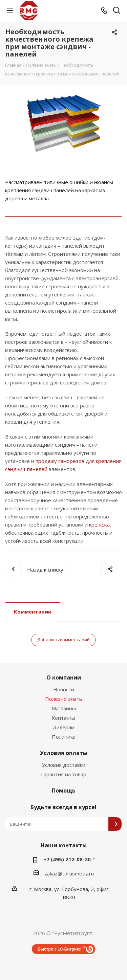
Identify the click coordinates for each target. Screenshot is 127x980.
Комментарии (33, 611)
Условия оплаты (64, 753)
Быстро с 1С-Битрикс (59, 949)
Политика (64, 737)
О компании (64, 677)
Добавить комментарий (63, 640)
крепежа (99, 525)
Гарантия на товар (64, 774)
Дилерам (63, 727)
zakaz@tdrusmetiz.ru (69, 873)
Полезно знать (64, 699)
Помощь (64, 790)
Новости (64, 689)
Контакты (63, 718)
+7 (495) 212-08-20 (67, 859)
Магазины (64, 708)
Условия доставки (64, 765)
